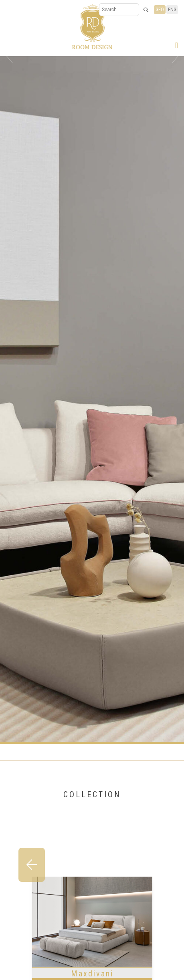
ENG (172, 10)
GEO (160, 10)
